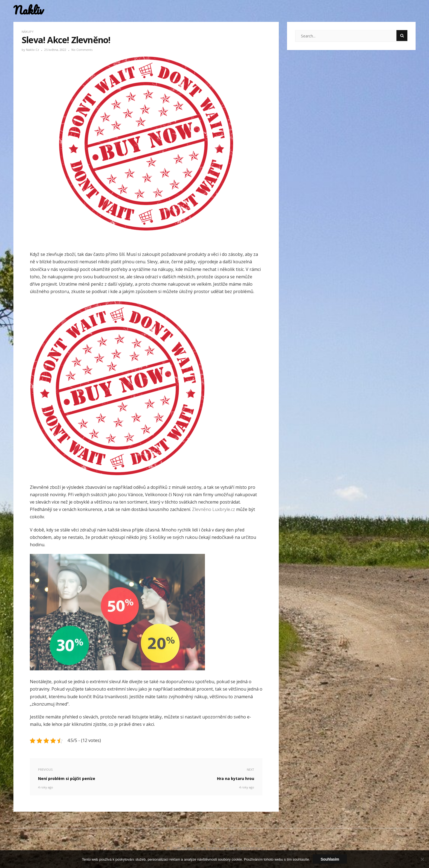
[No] (422, 859)
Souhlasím (330, 859)
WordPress (252, 848)
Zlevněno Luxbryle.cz (214, 509)
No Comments (82, 50)
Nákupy (28, 32)
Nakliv (28, 10)
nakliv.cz (33, 50)
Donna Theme (207, 848)
